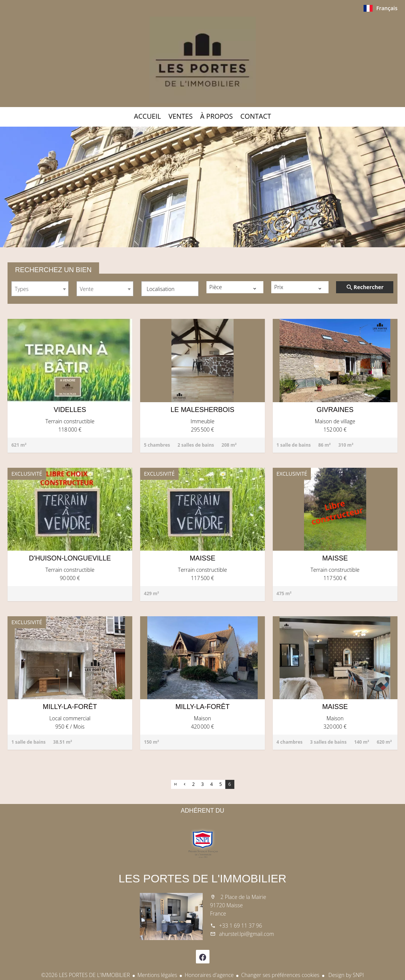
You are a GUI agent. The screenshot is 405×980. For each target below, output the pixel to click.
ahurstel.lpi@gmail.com (247, 934)
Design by (345, 975)
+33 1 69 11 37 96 (241, 926)
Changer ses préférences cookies (280, 975)
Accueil (203, 60)
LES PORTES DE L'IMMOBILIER (202, 878)
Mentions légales (157, 975)
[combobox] (40, 289)
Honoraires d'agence (209, 975)
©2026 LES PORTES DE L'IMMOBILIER (86, 975)
